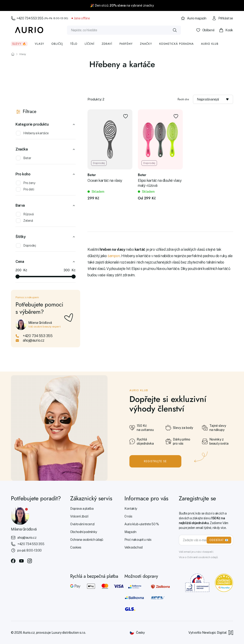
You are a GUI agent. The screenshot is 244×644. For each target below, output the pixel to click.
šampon (114, 256)
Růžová (25, 214)
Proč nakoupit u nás (138, 540)
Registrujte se (155, 461)
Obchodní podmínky (84, 532)
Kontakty (131, 509)
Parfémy (126, 44)
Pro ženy (26, 183)
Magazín (130, 532)
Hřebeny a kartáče (32, 133)
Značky (146, 44)
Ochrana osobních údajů (87, 540)
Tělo (74, 44)
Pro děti (25, 189)
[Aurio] (29, 30)
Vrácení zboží (79, 516)
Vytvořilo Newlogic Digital (211, 633)
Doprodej (26, 245)
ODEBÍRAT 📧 (219, 540)
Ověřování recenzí (82, 524)
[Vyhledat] (175, 30)
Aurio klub (210, 44)
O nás (128, 516)
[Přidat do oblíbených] (126, 116)
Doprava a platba (82, 509)
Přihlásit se (222, 18)
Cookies (76, 547)
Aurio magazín (194, 18)
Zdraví (107, 44)
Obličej (57, 44)
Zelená (24, 221)
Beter (24, 158)
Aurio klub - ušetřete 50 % (142, 524)
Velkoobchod (133, 547)
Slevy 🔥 (19, 44)
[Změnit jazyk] (137, 633)
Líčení (90, 44)
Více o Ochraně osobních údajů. (199, 557)
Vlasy (40, 44)
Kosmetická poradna (176, 44)
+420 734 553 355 (39, 18)
